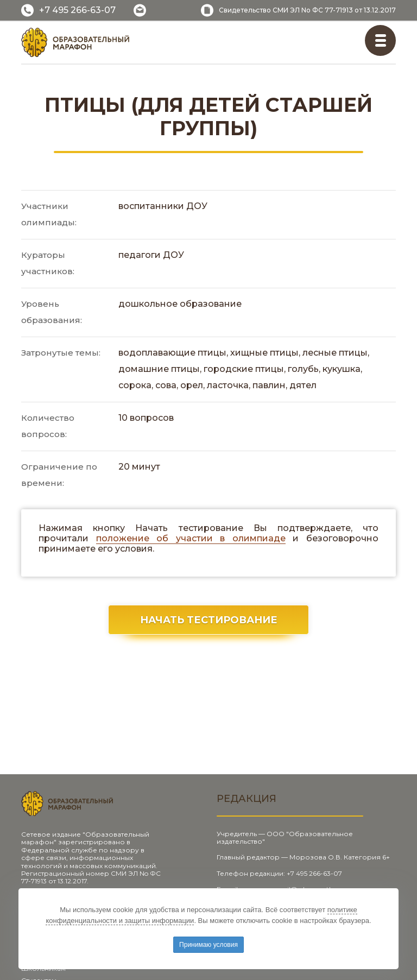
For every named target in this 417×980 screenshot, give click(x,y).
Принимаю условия (208, 945)
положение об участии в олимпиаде (191, 538)
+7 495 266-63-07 (77, 10)
